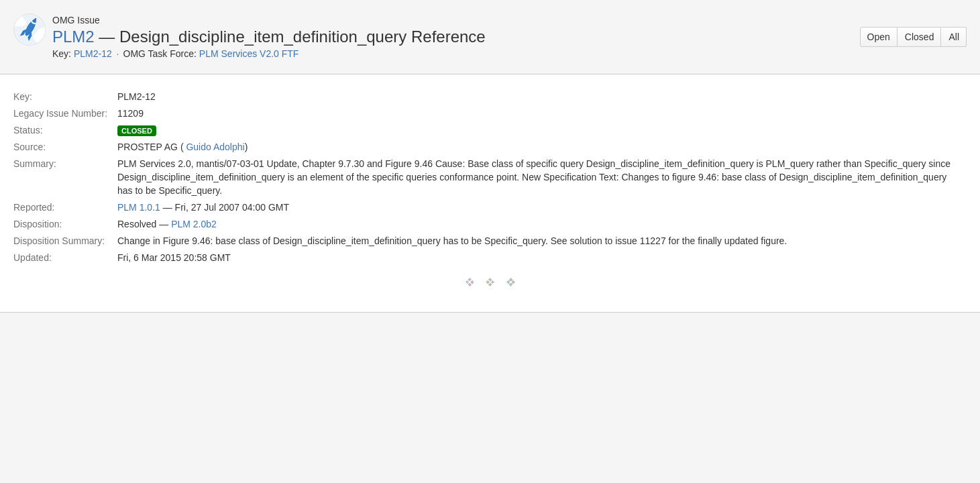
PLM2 (73, 37)
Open (879, 37)
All (954, 37)
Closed (920, 37)
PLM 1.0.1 (139, 207)
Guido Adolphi (215, 147)
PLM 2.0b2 (194, 224)
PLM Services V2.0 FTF (249, 54)
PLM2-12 (93, 54)
